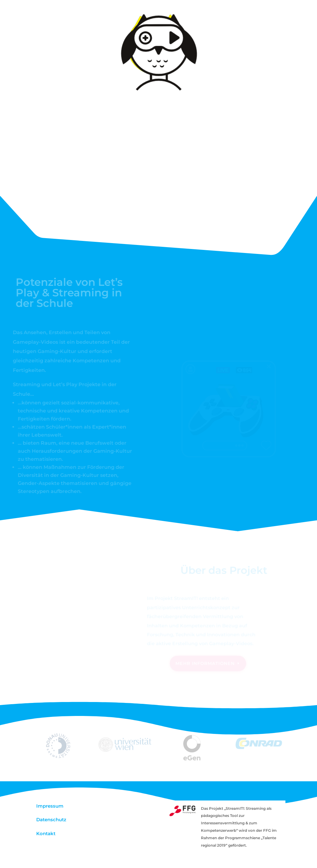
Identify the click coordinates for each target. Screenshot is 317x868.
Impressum (50, 806)
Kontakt (46, 833)
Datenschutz (51, 820)
